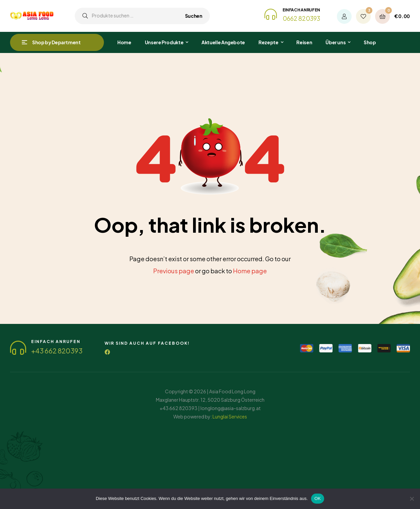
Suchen (194, 16)
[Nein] (412, 499)
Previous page (174, 271)
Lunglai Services (230, 416)
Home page (250, 271)
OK (318, 498)
